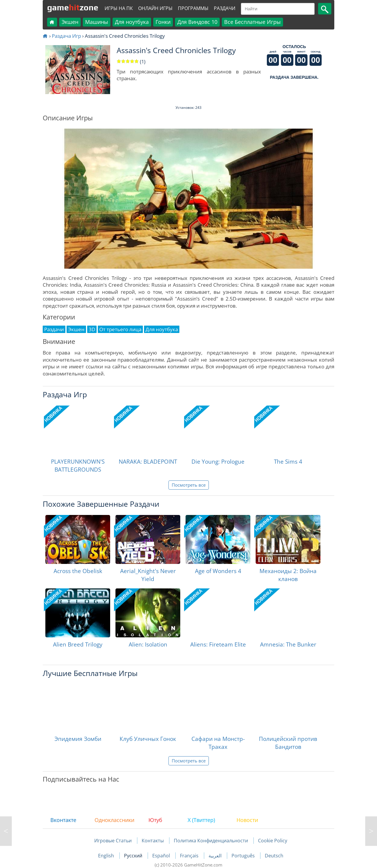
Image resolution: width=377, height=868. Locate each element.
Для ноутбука (132, 22)
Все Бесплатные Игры (252, 22)
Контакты (153, 841)
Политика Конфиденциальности (211, 841)
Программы (193, 8)
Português (244, 856)
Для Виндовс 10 (197, 22)
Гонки (163, 22)
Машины (97, 22)
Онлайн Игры (155, 8)
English (107, 856)
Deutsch (274, 856)
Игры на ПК (119, 8)
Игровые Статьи (113, 841)
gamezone (73, 7)
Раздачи (225, 8)
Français (190, 856)
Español (162, 856)
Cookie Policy (273, 841)
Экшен (70, 22)
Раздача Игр (66, 36)
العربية (216, 856)
